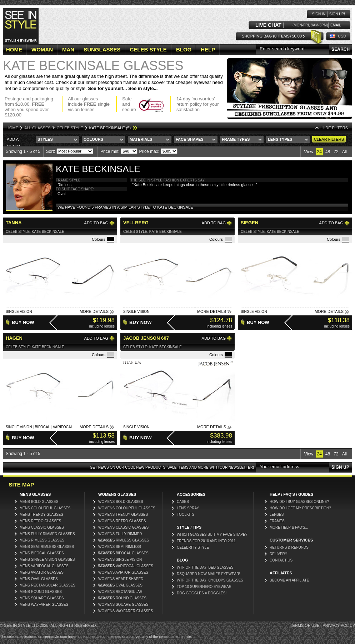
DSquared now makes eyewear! (208, 574)
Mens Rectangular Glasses (47, 585)
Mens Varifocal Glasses (44, 566)
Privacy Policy (339, 625)
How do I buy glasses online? (299, 502)
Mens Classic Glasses (42, 527)
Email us (336, 26)
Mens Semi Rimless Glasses (47, 547)
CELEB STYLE (148, 49)
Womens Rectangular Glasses (120, 592)
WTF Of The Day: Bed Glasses (205, 567)
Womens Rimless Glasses (124, 540)
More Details (94, 311)
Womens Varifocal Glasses (126, 566)
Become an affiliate (289, 580)
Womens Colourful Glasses (127, 508)
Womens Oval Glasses (120, 585)
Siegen (249, 223)
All (344, 152)
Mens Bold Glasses (39, 502)
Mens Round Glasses (41, 592)
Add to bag (96, 223)
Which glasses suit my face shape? (212, 535)
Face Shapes (190, 139)
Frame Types (236, 139)
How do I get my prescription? (300, 508)
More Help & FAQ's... (289, 527)
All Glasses (37, 128)
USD (342, 36)
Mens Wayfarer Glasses (44, 605)
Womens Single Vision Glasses (120, 560)
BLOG (184, 49)
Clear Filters (329, 139)
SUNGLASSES (102, 49)
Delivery (278, 554)
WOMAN (42, 49)
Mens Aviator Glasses (42, 572)
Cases (183, 502)
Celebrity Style (193, 547)
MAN (68, 49)
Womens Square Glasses (123, 605)
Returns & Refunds (289, 547)
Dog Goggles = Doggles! (202, 593)
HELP (208, 49)
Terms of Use (305, 625)
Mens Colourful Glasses (45, 508)
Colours (93, 139)
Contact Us (281, 560)
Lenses (277, 515)
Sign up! (337, 14)
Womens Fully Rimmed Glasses (120, 535)
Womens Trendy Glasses (123, 515)
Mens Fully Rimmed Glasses (47, 534)
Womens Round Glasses (122, 598)
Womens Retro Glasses (122, 521)
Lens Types (280, 139)
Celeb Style (70, 128)
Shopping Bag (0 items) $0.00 (272, 36)
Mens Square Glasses (42, 598)
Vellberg (136, 223)
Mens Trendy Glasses (41, 515)
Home (12, 128)
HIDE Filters (335, 128)
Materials (141, 139)
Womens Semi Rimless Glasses (120, 547)
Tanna (14, 223)
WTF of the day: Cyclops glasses (210, 580)
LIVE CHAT (268, 25)
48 (328, 152)
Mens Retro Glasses (40, 521)
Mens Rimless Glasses (42, 540)
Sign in (319, 14)
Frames (277, 521)
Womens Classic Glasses (123, 527)
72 (336, 152)
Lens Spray (188, 508)
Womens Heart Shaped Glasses (121, 580)
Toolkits (186, 515)
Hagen (14, 338)
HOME (14, 49)
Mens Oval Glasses (39, 579)
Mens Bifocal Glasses (42, 553)
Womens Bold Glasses (121, 502)
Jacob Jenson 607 (146, 338)
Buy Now (23, 322)
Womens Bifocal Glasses (123, 553)
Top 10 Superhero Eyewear (204, 587)
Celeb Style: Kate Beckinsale (35, 232)
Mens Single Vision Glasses (47, 560)
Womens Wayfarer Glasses (126, 611)
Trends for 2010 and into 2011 (206, 541)
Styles (45, 139)
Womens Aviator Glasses (123, 572)
